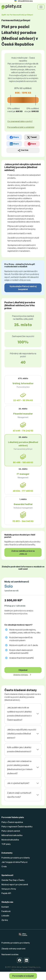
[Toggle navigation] (41, 7)
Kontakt (5, 907)
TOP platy (6, 844)
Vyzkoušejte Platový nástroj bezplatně (23, 288)
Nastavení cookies (10, 954)
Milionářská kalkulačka (12, 835)
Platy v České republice (12, 822)
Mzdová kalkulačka (10, 840)
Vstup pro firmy (9, 889)
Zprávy (5, 920)
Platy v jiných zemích (11, 831)
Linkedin (5, 916)
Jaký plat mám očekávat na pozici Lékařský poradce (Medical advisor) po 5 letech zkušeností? (20, 767)
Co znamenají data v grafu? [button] (20, 121)
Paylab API (6, 893)
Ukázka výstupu (21, 675)
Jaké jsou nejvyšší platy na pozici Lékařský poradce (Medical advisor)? (22, 734)
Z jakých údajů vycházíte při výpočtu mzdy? (19, 795)
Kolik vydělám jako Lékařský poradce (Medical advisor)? (19, 749)
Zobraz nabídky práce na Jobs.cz (23, 552)
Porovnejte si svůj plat (23, 976)
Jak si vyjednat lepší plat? (18, 783)
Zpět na (17, 15)
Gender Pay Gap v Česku (13, 880)
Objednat (23, 670)
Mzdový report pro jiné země (15, 884)
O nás (4, 866)
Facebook (6, 911)
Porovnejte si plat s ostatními (21, 127)
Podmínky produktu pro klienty (16, 858)
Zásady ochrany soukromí (13, 949)
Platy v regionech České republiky (17, 827)
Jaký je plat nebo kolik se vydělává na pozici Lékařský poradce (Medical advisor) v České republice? (19, 714)
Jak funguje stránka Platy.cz (14, 862)
